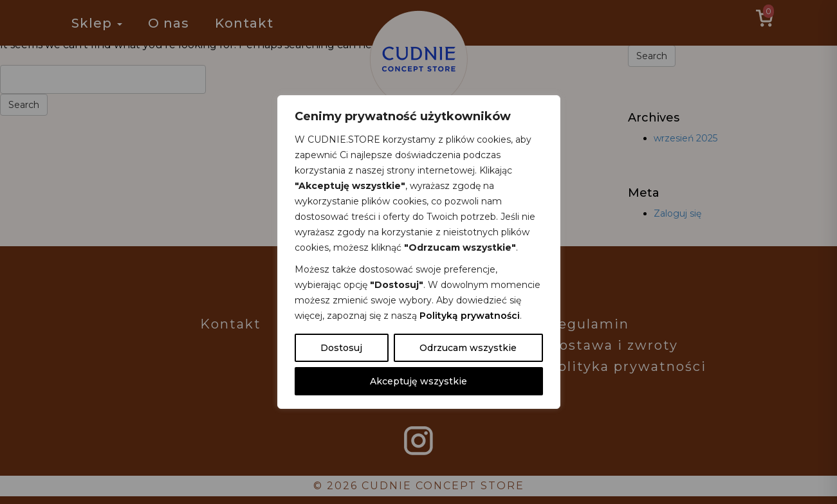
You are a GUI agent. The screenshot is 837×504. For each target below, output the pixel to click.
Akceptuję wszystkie (418, 381)
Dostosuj (341, 348)
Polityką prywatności (470, 316)
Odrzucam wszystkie (468, 348)
